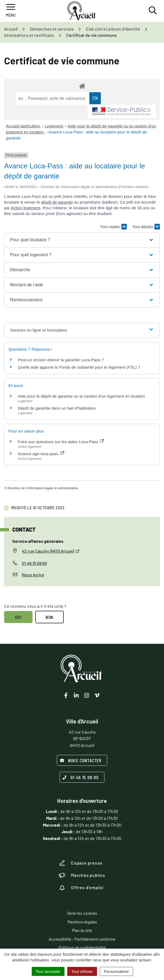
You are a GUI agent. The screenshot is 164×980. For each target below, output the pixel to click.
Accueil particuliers (24, 126)
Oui (18, 617)
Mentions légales (82, 922)
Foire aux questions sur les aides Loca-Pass (61, 442)
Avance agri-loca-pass (41, 454)
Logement (55, 126)
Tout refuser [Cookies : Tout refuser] (82, 971)
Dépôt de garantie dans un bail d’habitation (57, 408)
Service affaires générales (38, 541)
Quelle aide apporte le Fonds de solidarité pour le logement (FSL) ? (79, 367)
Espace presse (80, 863)
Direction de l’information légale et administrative (43, 488)
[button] (82, 240)
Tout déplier (146, 227)
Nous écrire (33, 575)
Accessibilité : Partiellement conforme (82, 939)
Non (50, 617)
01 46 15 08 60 (34, 563)
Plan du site (82, 930)
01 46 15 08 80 (81, 777)
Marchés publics (82, 875)
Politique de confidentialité (82, 948)
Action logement (26, 208)
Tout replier (113, 227)
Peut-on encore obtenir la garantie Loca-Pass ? (61, 360)
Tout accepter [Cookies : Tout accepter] (48, 971)
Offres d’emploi (81, 887)
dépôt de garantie (57, 202)
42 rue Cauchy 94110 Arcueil (51, 551)
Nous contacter (81, 760)
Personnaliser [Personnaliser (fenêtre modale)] (116, 971)
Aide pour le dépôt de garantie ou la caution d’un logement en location (81, 396)
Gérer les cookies (82, 913)
